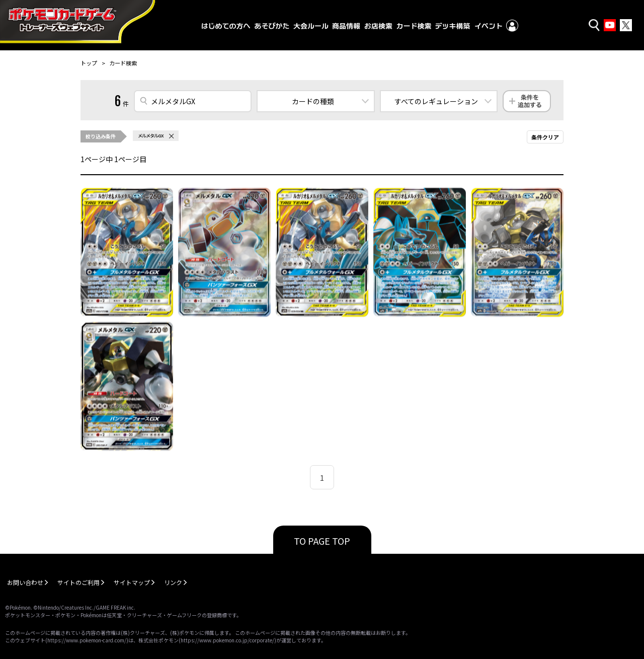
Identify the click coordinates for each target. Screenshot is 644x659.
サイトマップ (132, 582)
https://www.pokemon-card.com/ (87, 640)
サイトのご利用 (78, 582)
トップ (89, 63)
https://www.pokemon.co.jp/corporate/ (227, 640)
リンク (173, 582)
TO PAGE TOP (322, 541)
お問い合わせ (25, 582)
